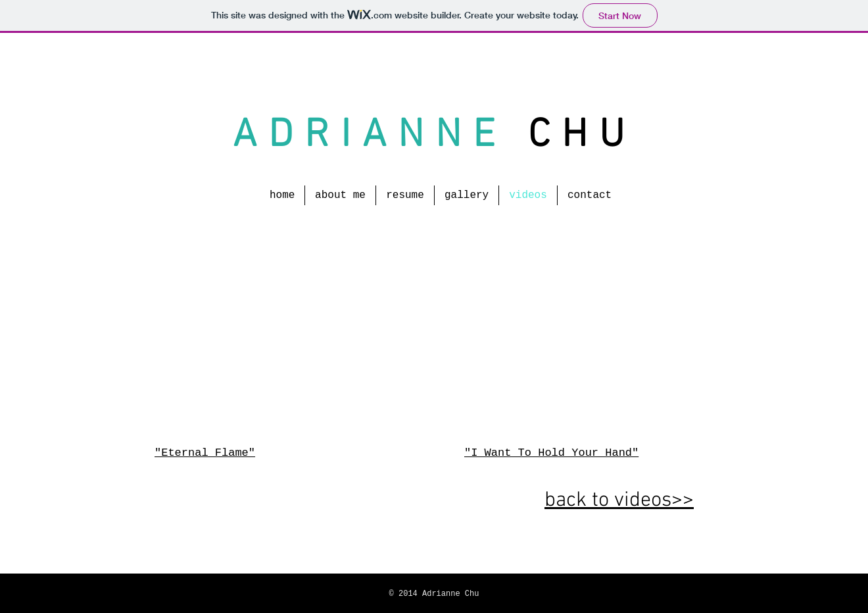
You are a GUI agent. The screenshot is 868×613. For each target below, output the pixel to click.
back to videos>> (619, 501)
